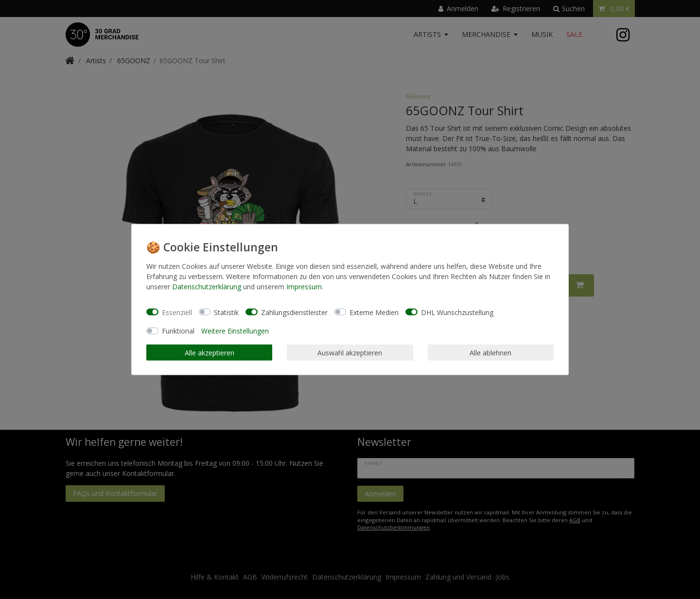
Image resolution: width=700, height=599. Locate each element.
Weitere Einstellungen (235, 331)
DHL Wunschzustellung (457, 312)
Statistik (226, 312)
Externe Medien (374, 312)
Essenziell (177, 312)
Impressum (304, 287)
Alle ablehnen (490, 352)
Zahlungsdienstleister (294, 312)
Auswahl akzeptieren (350, 352)
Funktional (178, 331)
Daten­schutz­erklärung (207, 287)
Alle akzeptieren (210, 352)
